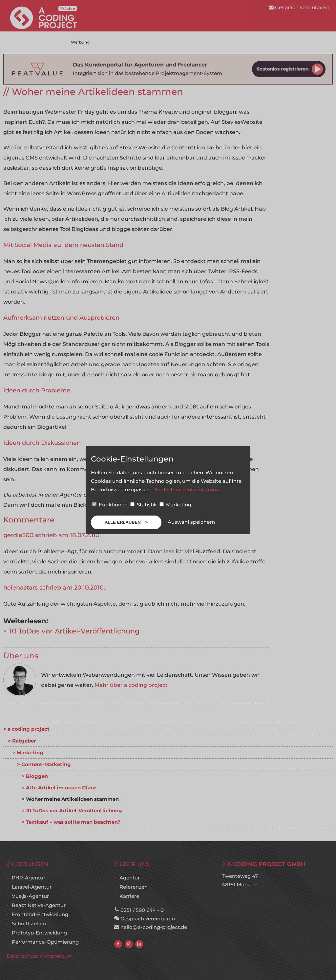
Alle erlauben (123, 522)
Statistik (144, 505)
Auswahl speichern (191, 522)
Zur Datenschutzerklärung (187, 490)
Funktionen (111, 505)
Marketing (175, 505)
